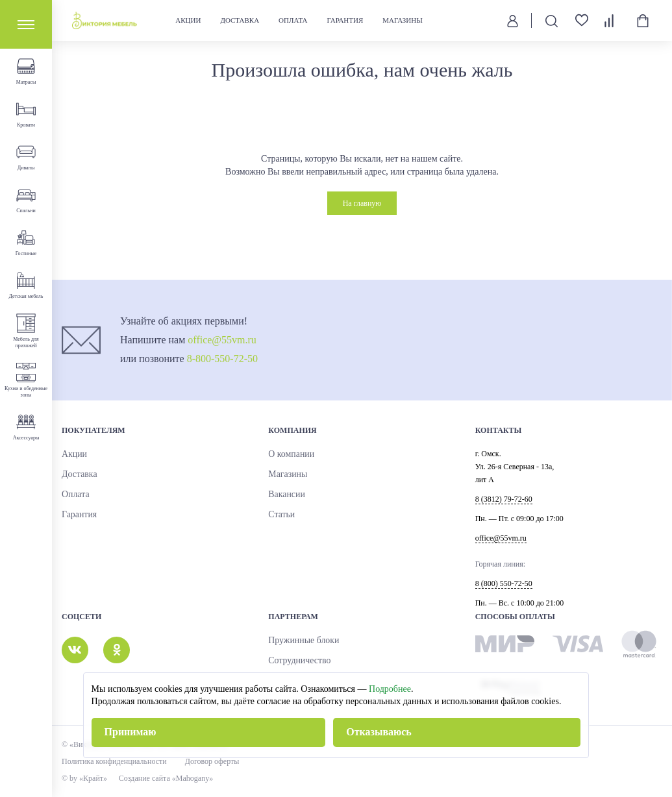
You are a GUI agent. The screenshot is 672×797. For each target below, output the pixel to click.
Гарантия (346, 20)
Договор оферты (212, 761)
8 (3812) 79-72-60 (504, 499)
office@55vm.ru (222, 340)
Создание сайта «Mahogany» (173, 778)
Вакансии (284, 495)
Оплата (294, 20)
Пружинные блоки (299, 641)
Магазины (404, 20)
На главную (362, 203)
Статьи (280, 515)
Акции (189, 20)
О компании (288, 454)
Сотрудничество (295, 661)
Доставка (241, 20)
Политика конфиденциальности (114, 761)
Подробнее (390, 689)
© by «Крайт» (84, 778)
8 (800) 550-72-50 (504, 583)
